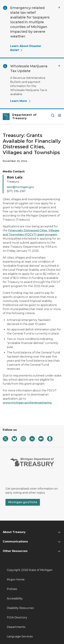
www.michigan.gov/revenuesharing (27, 403)
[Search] (53, 115)
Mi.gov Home (16, 579)
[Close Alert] (59, 7)
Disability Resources (20, 608)
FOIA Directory (17, 617)
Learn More (21, 101)
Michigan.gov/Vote (23, 502)
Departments (16, 627)
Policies (12, 589)
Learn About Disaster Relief (26, 48)
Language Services (20, 636)
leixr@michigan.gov (20, 187)
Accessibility (15, 598)
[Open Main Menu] (60, 115)
